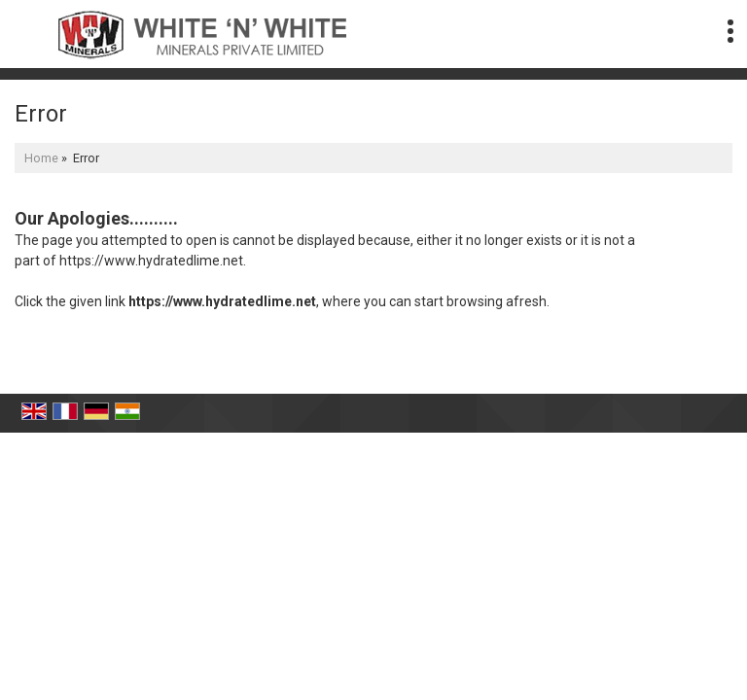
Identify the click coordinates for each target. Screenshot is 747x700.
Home (41, 158)
